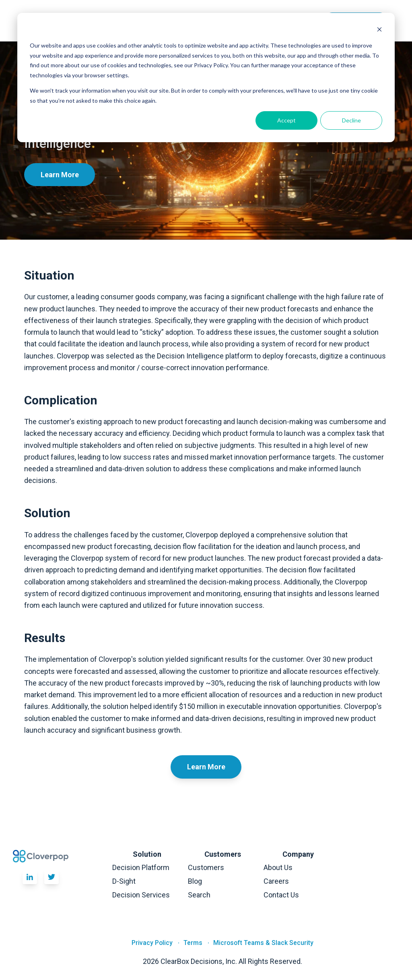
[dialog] (206, 78)
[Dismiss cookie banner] (379, 30)
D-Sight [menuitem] (124, 881)
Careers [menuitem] (276, 881)
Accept (286, 120)
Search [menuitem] (199, 895)
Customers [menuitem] (206, 867)
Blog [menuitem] (195, 881)
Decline (351, 120)
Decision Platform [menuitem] (141, 867)
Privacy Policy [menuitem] (152, 943)
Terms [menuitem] (193, 943)
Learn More (60, 175)
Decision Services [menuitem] (141, 895)
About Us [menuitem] (278, 867)
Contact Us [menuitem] (281, 895)
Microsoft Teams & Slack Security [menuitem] (263, 943)
